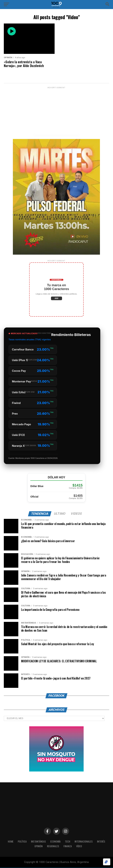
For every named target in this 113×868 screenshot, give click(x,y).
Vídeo (80, 846)
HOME (9, 842)
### (56, 298)
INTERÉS (102, 842)
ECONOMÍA (56, 842)
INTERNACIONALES (84, 842)
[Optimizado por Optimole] (107, 862)
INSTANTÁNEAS (38, 842)
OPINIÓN (38, 846)
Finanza (68, 846)
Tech (68, 842)
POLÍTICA (21, 842)
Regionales (53, 846)
